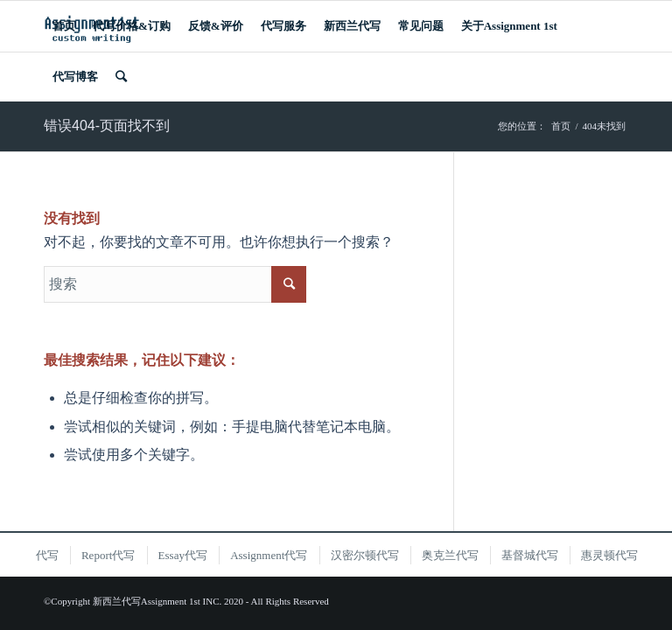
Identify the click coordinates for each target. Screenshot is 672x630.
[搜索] (121, 77)
